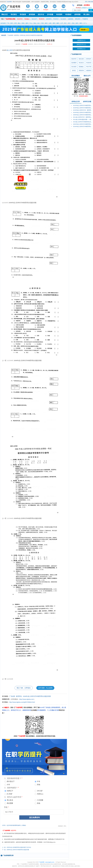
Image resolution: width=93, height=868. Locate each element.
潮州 (54, 23)
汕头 (38, 23)
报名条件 (34, 19)
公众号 (90, 8)
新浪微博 (13, 825)
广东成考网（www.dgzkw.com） (47, 862)
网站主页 (5, 14)
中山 (31, 23)
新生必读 (28, 10)
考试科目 (56, 19)
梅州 (46, 23)
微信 (25, 825)
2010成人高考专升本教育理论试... (83, 122)
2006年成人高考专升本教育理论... (83, 115)
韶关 (77, 23)
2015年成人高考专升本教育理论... (83, 105)
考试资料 (59, 14)
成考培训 (55, 10)
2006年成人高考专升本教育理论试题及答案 (31, 35)
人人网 (22, 825)
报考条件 (89, 59)
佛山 (19, 23)
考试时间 (41, 19)
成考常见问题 (87, 102)
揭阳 (58, 23)
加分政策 (63, 19)
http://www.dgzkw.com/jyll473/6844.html (22, 702)
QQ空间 (9, 825)
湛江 (69, 23)
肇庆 (81, 23)
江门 (85, 23)
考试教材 (68, 14)
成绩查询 (89, 71)
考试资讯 (14, 14)
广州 (8, 23)
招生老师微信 (76, 76)
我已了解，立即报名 (24, 688)
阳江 (65, 23)
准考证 (74, 71)
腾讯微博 (18, 825)
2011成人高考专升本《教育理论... (83, 117)
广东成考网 (9, 2)
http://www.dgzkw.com (27, 699)
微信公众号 (87, 76)
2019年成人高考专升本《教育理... (83, 110)
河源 (42, 23)
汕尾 (50, 23)
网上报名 (87, 14)
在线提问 (84, 8)
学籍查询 (85, 19)
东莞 (15, 23)
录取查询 (78, 19)
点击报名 (87, 5)
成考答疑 (77, 14)
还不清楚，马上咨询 (45, 688)
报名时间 (20, 19)
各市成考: (3, 23)
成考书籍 (64, 10)
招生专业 (41, 14)
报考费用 (74, 63)
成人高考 (10, 50)
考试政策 (23, 14)
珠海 (23, 23)
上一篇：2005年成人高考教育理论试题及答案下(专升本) (17, 847)
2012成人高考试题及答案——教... (83, 119)
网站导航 (91, 2)
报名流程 (37, 10)
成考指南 (32, 14)
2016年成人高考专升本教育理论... (83, 112)
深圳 (12, 23)
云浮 (62, 23)
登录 (86, 2)
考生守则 (89, 67)
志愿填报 (70, 19)
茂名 (73, 23)
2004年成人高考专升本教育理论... (83, 124)
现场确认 (27, 19)
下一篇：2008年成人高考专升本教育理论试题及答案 (16, 850)
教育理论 (17, 35)
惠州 (27, 23)
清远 (35, 23)
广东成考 (12, 696)
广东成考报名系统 (10, 19)
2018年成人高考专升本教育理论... (83, 108)
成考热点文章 (76, 102)
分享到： (4, 825)
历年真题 (50, 14)
